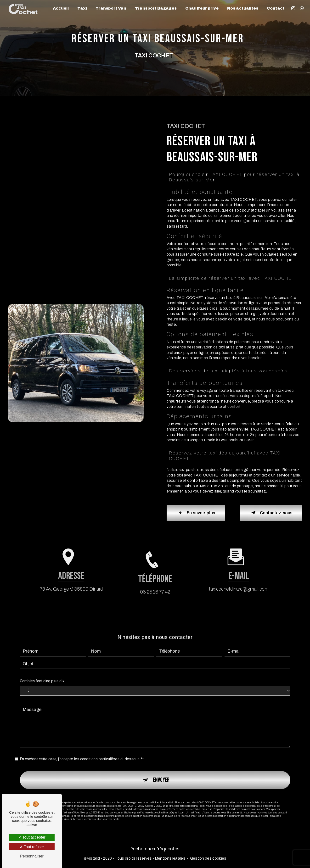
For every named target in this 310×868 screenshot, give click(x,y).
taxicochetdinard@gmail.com (239, 579)
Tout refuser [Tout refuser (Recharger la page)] (32, 847)
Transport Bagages (156, 8)
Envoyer (161, 770)
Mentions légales (170, 859)
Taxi (82, 8)
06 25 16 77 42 (155, 602)
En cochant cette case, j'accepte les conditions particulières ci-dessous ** (82, 749)
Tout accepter (32, 837)
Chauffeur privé (202, 8)
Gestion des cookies (208, 859)
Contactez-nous (271, 513)
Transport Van (111, 8)
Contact (276, 8)
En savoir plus (196, 513)
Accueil (61, 8)
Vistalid (93, 859)
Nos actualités (243, 8)
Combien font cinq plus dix (42, 671)
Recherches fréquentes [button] (155, 849)
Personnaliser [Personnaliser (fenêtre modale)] (32, 856)
